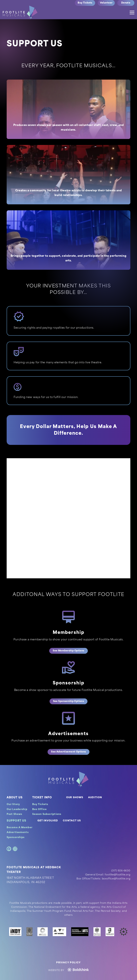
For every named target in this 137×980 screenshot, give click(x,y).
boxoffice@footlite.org (116, 879)
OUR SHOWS (75, 798)
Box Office (39, 809)
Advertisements (18, 832)
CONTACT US (72, 821)
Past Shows (14, 814)
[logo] (20, 13)
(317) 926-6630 (121, 871)
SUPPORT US (16, 821)
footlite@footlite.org (118, 875)
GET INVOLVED (48, 821)
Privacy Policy (68, 963)
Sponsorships (16, 837)
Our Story (13, 804)
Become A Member (20, 828)
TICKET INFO (42, 798)
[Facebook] (9, 849)
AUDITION (95, 798)
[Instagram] (15, 849)
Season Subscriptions (47, 814)
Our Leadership (17, 809)
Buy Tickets (40, 804)
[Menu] (132, 13)
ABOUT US (15, 798)
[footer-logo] (68, 779)
